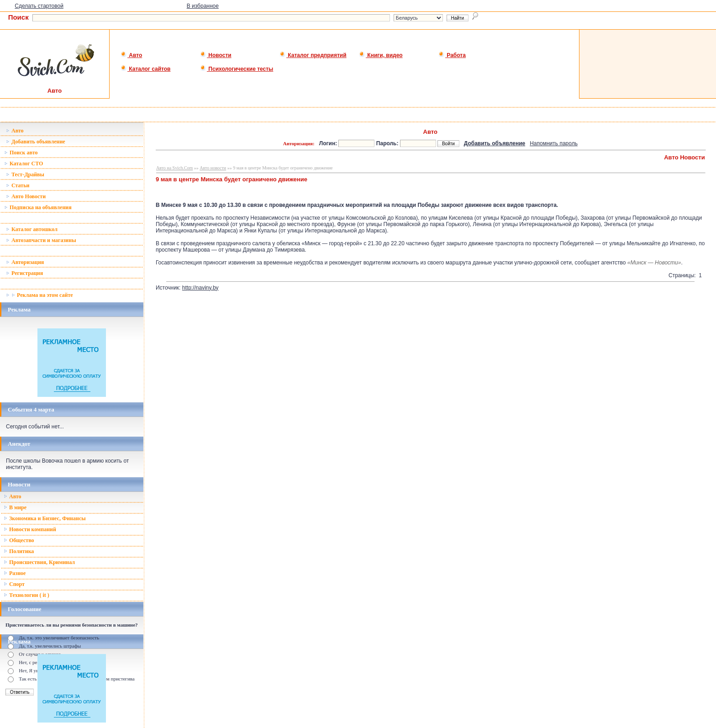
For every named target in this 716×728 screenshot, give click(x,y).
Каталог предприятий (313, 55)
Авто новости (213, 168)
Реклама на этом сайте (39, 295)
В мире (15, 507)
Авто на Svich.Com (174, 168)
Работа (452, 55)
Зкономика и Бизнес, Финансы (45, 518)
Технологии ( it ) (26, 595)
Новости (216, 55)
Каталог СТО (24, 164)
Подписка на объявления (38, 207)
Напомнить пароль (554, 143)
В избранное (203, 6)
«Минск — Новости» (654, 263)
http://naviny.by (200, 288)
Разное (15, 573)
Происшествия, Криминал (39, 562)
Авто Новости (26, 196)
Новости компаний (30, 529)
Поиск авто (21, 153)
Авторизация (25, 262)
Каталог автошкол (32, 229)
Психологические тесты (237, 69)
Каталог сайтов (145, 69)
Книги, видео (381, 55)
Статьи (18, 185)
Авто (131, 55)
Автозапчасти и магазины (41, 240)
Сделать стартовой (39, 6)
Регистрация (24, 273)
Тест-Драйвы (25, 174)
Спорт (14, 584)
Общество (19, 540)
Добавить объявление (36, 142)
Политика (19, 551)
